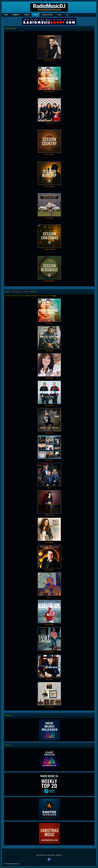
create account (47, 15)
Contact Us (59, 855)
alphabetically (17, 292)
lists (35, 15)
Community (16, 15)
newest (26, 292)
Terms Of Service (41, 855)
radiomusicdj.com (14, 864)
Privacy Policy (51, 855)
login (59, 15)
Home (6, 15)
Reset (55, 296)
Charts (27, 15)
